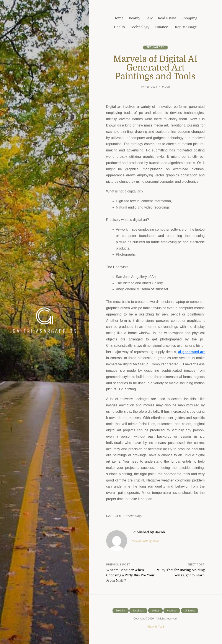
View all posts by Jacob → (147, 541)
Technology (156, 47)
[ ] (155, 627)
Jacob (166, 87)
